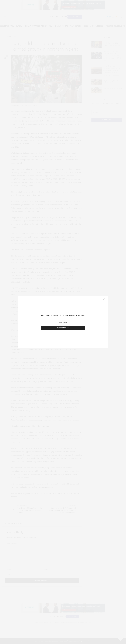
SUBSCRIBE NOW (63, 328)
